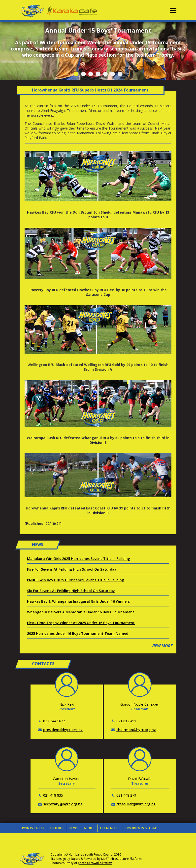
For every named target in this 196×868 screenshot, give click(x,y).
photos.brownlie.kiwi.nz (95, 863)
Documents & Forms (142, 828)
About (89, 828)
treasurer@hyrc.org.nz (136, 804)
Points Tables (33, 828)
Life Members (110, 828)
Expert (75, 859)
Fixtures (57, 828)
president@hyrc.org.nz (63, 730)
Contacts (30, 838)
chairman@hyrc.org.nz (136, 730)
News (74, 828)
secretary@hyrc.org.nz (63, 804)
